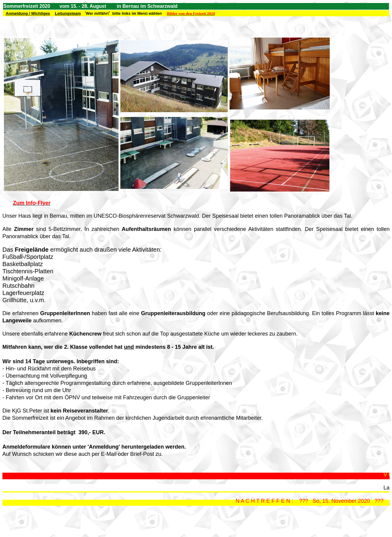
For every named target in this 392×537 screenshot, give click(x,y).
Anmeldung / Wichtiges (28, 13)
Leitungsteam (68, 13)
